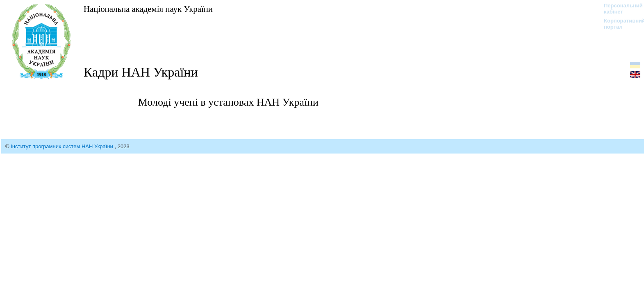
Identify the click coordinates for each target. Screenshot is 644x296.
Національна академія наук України (148, 9)
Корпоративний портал (619, 24)
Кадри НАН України (141, 72)
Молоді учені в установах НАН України (228, 102)
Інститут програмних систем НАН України (63, 146)
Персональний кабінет (619, 9)
